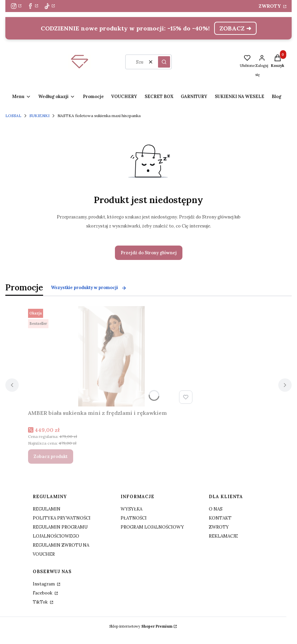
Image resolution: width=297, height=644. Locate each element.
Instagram (44, 584)
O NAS (216, 509)
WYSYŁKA (131, 509)
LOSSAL (13, 116)
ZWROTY (270, 6)
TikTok (41, 602)
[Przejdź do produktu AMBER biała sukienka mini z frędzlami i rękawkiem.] (112, 356)
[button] (164, 62)
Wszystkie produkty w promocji (89, 288)
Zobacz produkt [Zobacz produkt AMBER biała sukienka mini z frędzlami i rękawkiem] (51, 456)
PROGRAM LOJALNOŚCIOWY (152, 527)
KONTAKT (220, 518)
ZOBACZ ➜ (235, 28)
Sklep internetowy (141, 626)
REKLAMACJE (223, 536)
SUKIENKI (39, 116)
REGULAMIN (47, 509)
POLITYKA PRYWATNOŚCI (62, 518)
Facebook (43, 593)
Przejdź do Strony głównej (149, 253)
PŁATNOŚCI (134, 518)
